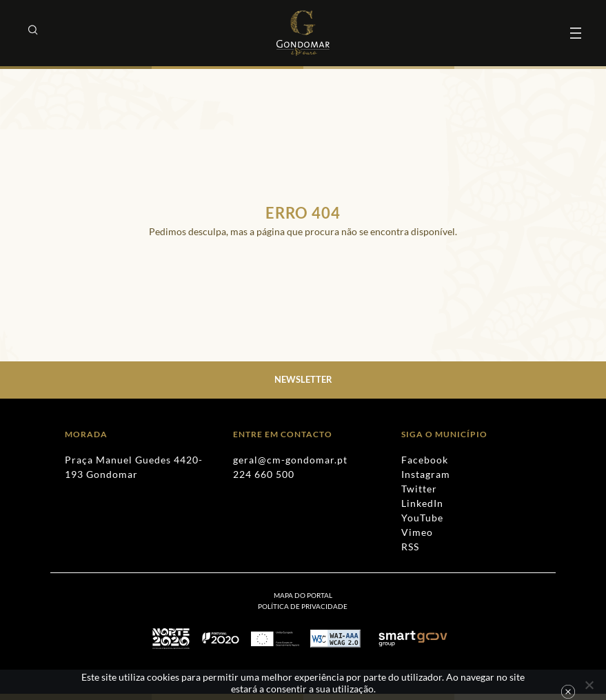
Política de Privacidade (303, 606)
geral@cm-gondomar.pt (290, 460)
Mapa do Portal (303, 595)
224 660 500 (264, 474)
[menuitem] (303, 606)
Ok (568, 692)
